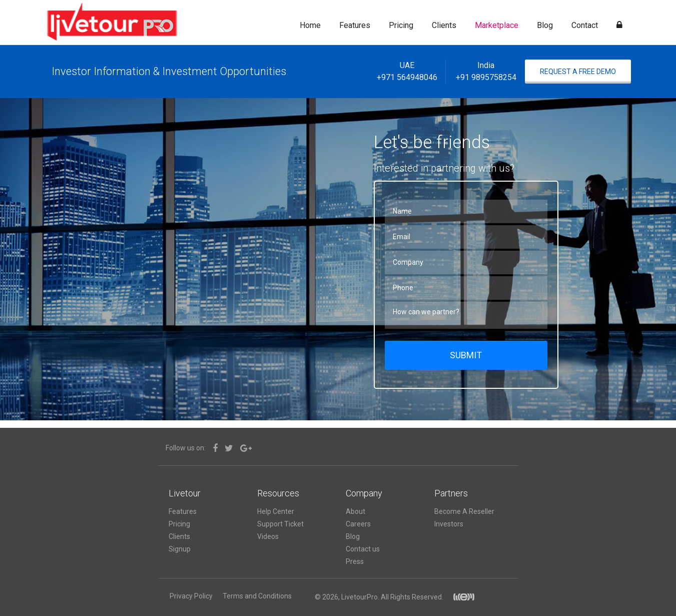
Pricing (401, 25)
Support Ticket (280, 524)
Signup (180, 549)
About (356, 511)
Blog (545, 25)
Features (355, 25)
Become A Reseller (464, 511)
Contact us (363, 549)
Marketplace (497, 25)
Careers (358, 524)
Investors (449, 524)
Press (355, 561)
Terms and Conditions (257, 596)
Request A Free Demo (578, 72)
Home (310, 25)
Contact (585, 25)
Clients (444, 25)
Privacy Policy (191, 596)
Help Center (276, 511)
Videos (268, 536)
